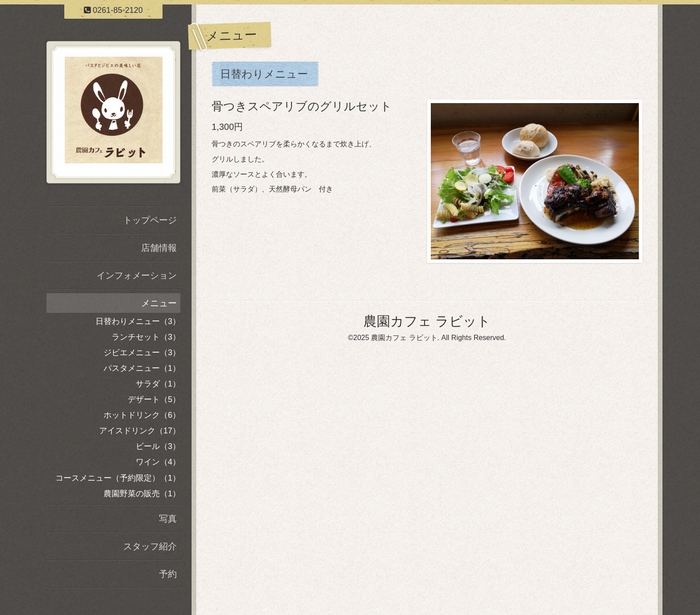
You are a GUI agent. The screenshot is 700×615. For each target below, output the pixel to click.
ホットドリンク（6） (142, 415)
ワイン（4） (158, 462)
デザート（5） (154, 399)
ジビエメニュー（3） (142, 353)
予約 (168, 574)
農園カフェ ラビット (427, 321)
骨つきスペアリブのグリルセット (302, 106)
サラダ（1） (158, 384)
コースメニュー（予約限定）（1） (118, 478)
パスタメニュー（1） (142, 368)
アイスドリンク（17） (140, 431)
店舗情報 (159, 248)
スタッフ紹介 (150, 546)
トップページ (150, 220)
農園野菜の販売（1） (142, 494)
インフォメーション (137, 275)
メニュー (159, 303)
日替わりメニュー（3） (138, 321)
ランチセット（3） (146, 337)
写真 (168, 519)
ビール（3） (158, 446)
